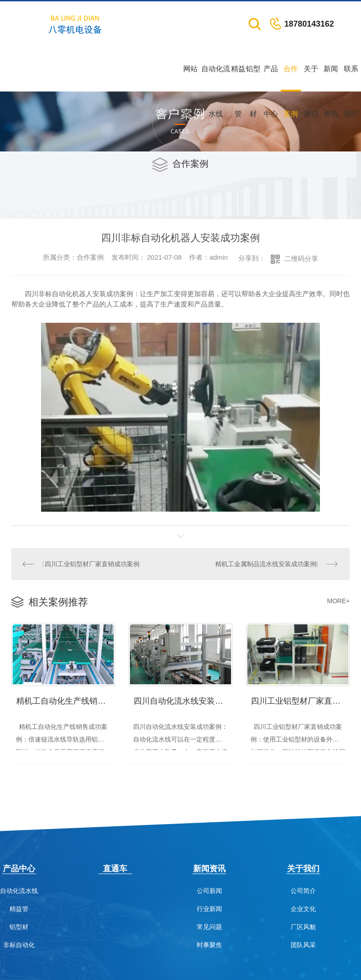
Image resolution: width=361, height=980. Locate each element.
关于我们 (311, 78)
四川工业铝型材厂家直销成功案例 (92, 564)
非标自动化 (19, 945)
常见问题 (209, 927)
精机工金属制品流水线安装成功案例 (266, 564)
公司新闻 (209, 891)
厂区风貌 (303, 927)
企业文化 (303, 909)
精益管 (238, 78)
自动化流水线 (216, 78)
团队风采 (303, 945)
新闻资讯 (331, 78)
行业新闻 (209, 909)
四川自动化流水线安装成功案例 (183, 700)
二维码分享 (301, 259)
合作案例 (291, 78)
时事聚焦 (209, 945)
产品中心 (271, 78)
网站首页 (190, 78)
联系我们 (351, 78)
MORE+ (338, 600)
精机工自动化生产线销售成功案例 (66, 700)
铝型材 (253, 78)
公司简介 (303, 891)
